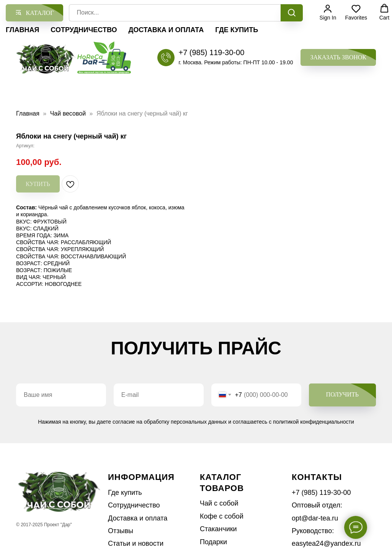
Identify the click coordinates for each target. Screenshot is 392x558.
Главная (22, 30)
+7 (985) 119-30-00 (211, 52)
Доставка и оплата (166, 30)
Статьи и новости (136, 543)
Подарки (213, 542)
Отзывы (121, 531)
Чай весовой (68, 113)
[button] (338, 58)
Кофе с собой (222, 516)
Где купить (237, 30)
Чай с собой (219, 503)
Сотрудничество (84, 30)
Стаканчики (218, 529)
